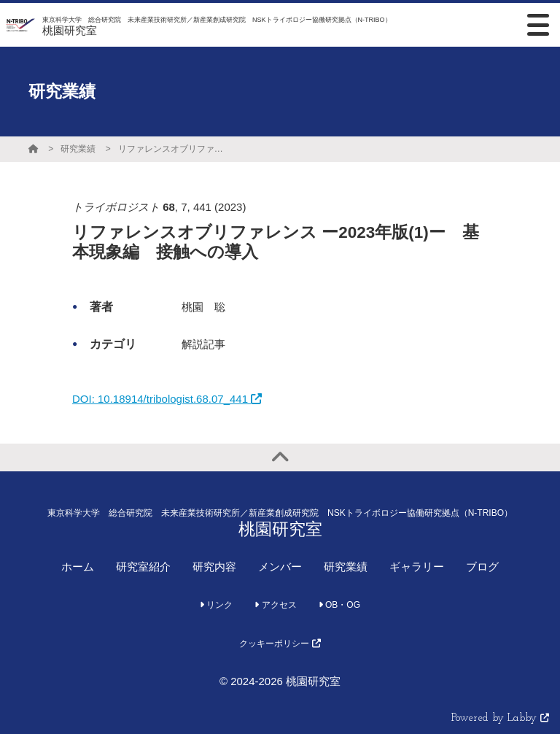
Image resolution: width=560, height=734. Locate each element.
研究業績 (78, 149)
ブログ (482, 567)
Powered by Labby (500, 718)
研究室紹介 (143, 567)
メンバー (280, 567)
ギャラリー (417, 567)
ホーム (78, 567)
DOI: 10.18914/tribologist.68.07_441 (167, 399)
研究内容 (214, 567)
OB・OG (339, 605)
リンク (216, 605)
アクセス (275, 605)
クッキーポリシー (280, 644)
